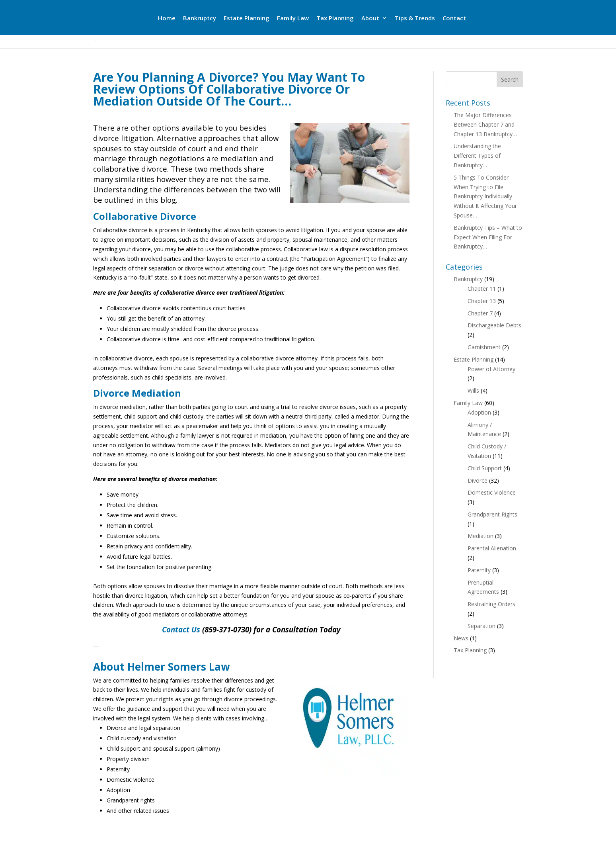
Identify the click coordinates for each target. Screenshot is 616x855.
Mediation (481, 536)
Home (167, 19)
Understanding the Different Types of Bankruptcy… (477, 156)
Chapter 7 (480, 313)
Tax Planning (335, 19)
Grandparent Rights (492, 514)
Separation (481, 626)
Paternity (479, 570)
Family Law (293, 19)
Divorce (478, 480)
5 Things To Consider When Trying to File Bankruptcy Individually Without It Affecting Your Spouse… (485, 196)
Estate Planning (247, 19)
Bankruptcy (200, 19)
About (370, 19)
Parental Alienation (492, 548)
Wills (473, 390)
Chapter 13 (482, 301)
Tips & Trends (415, 19)
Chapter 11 (482, 289)
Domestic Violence (492, 492)
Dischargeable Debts (494, 325)
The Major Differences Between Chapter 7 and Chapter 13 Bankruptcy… (485, 124)
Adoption (479, 412)
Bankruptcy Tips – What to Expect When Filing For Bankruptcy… (488, 237)
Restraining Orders (491, 604)
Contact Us (181, 629)
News (461, 638)
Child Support (485, 468)
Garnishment (484, 347)
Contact (454, 19)
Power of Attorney (491, 369)
